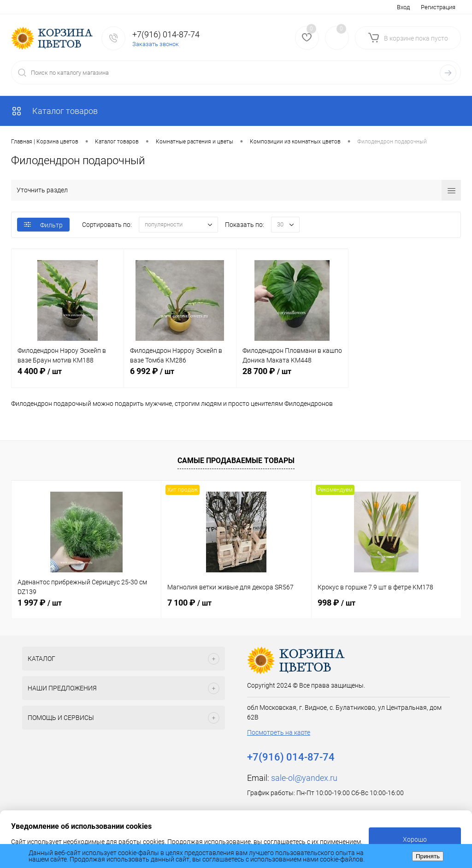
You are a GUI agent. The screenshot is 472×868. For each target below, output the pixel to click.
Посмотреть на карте (279, 732)
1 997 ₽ (40, 603)
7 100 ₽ (189, 603)
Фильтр (43, 225)
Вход (403, 7)
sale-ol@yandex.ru (304, 778)
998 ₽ (336, 603)
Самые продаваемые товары (236, 461)
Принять (428, 856)
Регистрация (438, 7)
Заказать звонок (156, 44)
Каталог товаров (54, 111)
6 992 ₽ (180, 376)
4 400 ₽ (68, 376)
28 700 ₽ (292, 376)
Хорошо (415, 839)
